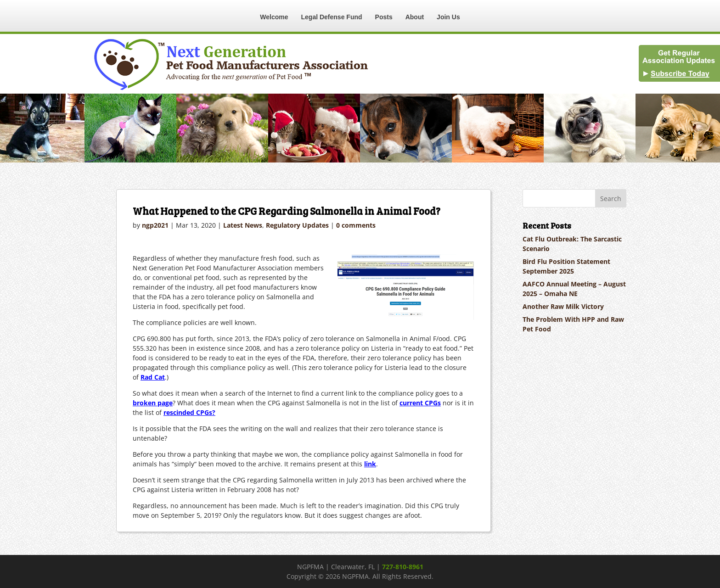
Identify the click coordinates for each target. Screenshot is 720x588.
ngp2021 (155, 225)
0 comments (356, 225)
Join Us (448, 17)
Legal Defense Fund (332, 17)
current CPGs (420, 403)
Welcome (274, 17)
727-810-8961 (403, 567)
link (370, 464)
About (415, 17)
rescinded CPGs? (189, 412)
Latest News (243, 225)
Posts (384, 17)
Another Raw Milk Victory (563, 306)
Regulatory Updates (297, 225)
